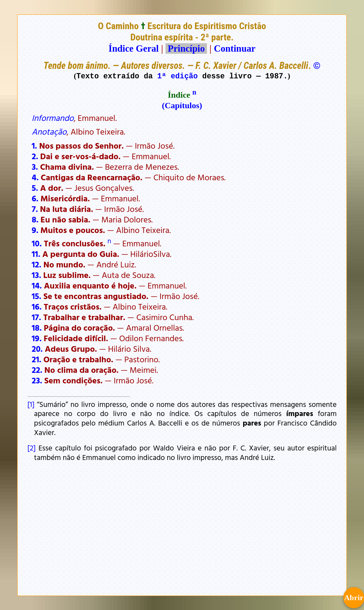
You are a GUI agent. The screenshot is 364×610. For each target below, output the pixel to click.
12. (36, 264)
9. (35, 230)
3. (35, 167)
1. (34, 145)
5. (35, 188)
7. (35, 209)
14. (37, 285)
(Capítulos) (182, 105)
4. (35, 177)
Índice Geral (134, 48)
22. (37, 370)
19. (37, 338)
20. (37, 349)
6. (35, 198)
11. (36, 254)
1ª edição (178, 76)
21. (36, 359)
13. (36, 275)
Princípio (186, 48)
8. (35, 219)
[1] (31, 404)
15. (36, 296)
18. (37, 327)
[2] (32, 448)
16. (37, 306)
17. (36, 317)
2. (35, 156)
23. (37, 380)
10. (37, 243)
